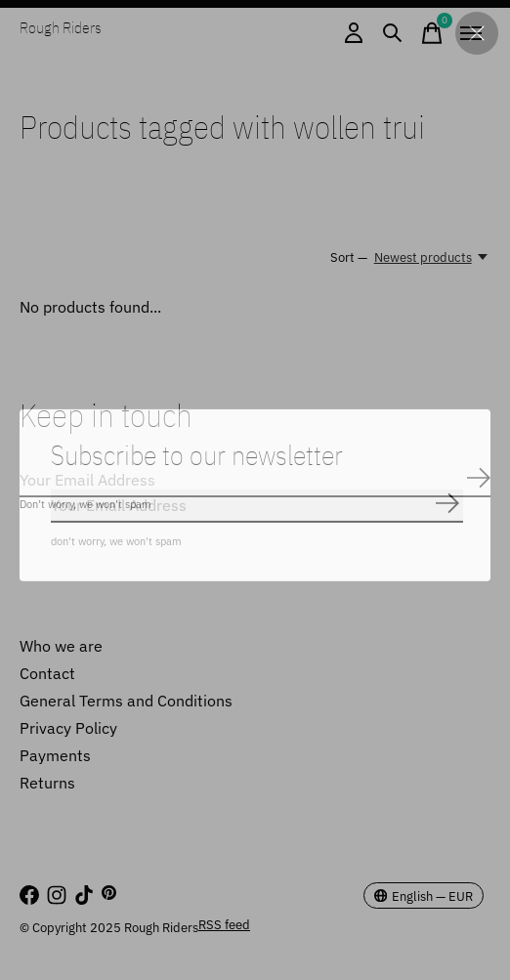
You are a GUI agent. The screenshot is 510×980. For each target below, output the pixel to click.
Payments (55, 755)
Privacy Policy (68, 728)
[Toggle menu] (471, 33)
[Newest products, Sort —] (432, 257)
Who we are (61, 646)
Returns (47, 783)
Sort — (349, 257)
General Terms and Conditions (126, 701)
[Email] (255, 481)
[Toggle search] (393, 33)
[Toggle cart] (432, 33)
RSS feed (224, 924)
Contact (47, 673)
